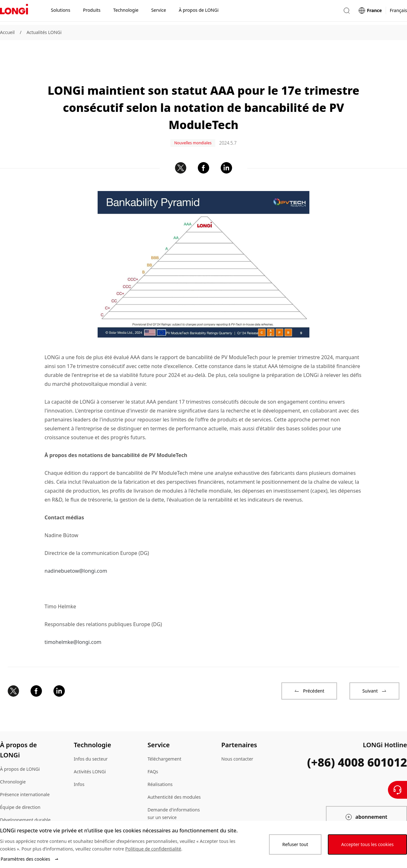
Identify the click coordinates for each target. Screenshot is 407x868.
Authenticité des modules (174, 775)
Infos (79, 763)
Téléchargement (164, 737)
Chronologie (13, 760)
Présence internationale (25, 773)
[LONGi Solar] (14, 12)
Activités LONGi (90, 750)
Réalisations (160, 763)
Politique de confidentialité (153, 849)
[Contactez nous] (397, 790)
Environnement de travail (26, 811)
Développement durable (25, 798)
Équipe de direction (20, 786)
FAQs (153, 750)
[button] (347, 12)
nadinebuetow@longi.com (76, 549)
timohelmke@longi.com (73, 620)
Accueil (7, 32)
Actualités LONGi (44, 32)
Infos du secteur (91, 737)
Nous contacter (237, 737)
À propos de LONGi (20, 747)
